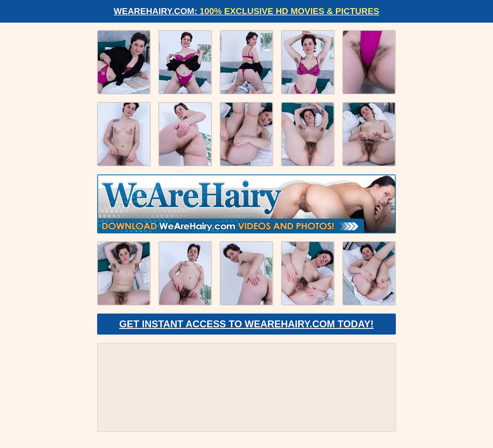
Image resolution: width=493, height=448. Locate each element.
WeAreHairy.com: (246, 11)
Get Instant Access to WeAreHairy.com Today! (246, 325)
